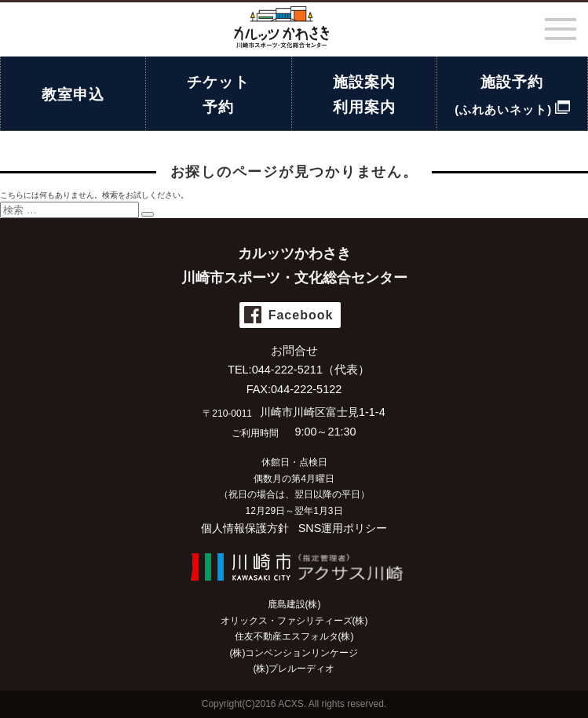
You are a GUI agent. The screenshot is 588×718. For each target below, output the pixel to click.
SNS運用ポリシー (343, 528)
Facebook (301, 315)
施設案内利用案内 (364, 95)
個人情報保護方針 (245, 528)
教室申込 (73, 95)
